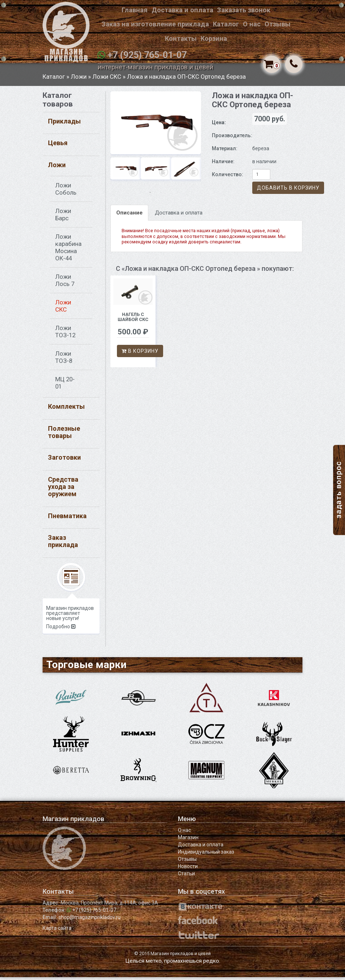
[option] (156, 125)
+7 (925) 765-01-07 (147, 55)
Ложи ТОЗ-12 (65, 334)
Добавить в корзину (288, 190)
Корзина (214, 38)
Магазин (188, 840)
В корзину (140, 354)
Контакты (181, 38)
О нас (252, 24)
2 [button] (161, 195)
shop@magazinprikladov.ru (89, 920)
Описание (129, 215)
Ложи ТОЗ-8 (64, 360)
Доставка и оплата (182, 10)
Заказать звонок (244, 10)
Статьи (186, 876)
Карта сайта (57, 931)
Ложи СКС (107, 79)
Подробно (61, 629)
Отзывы (278, 24)
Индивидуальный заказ (206, 855)
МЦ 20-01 (65, 385)
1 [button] (150, 195)
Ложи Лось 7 (65, 283)
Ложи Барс (63, 217)
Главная (135, 10)
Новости (188, 869)
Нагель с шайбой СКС (133, 320)
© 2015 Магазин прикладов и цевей (172, 956)
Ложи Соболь (66, 191)
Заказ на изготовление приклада (155, 24)
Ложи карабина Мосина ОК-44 (68, 250)
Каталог (226, 24)
